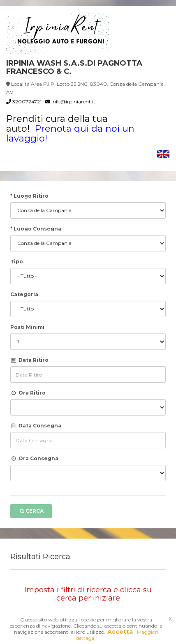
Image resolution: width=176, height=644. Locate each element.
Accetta (120, 632)
